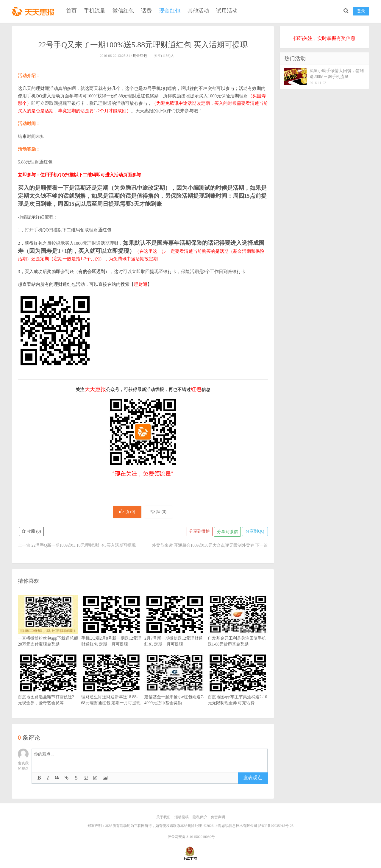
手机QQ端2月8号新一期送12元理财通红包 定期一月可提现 (111, 631)
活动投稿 (182, 818)
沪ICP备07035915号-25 (276, 826)
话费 (146, 11)
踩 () (160, 512)
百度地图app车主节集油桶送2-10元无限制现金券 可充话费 (238, 689)
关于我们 (163, 818)
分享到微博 (198, 533)
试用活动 (227, 11)
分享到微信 (226, 533)
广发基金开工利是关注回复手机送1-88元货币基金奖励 (238, 631)
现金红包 (170, 11)
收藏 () (32, 533)
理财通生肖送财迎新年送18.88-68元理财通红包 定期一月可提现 (111, 689)
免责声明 (218, 818)
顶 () (126, 512)
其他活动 (198, 11)
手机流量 (95, 11)
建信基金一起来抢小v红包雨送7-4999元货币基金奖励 (175, 689)
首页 (71, 11)
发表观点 (253, 779)
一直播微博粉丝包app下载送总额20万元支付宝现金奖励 (48, 631)
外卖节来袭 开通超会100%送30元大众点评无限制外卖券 (203, 546)
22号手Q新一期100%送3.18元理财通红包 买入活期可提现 (84, 546)
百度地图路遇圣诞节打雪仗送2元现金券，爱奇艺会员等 (48, 689)
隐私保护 (200, 818)
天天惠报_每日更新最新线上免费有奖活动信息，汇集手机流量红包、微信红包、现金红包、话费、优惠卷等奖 (34, 11)
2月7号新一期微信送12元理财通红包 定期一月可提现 (175, 631)
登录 (361, 11)
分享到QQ (254, 533)
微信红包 (123, 11)
